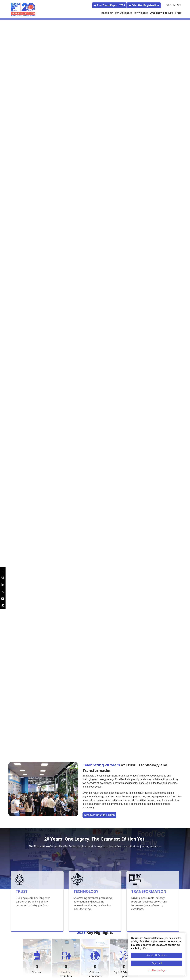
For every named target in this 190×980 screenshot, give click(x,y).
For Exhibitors (123, 13)
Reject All (157, 963)
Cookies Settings (157, 970)
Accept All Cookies (157, 955)
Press (178, 13)
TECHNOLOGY (86, 920)
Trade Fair (107, 13)
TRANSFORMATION (149, 920)
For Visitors (141, 13)
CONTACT (174, 5)
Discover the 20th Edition (99, 815)
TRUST (22, 920)
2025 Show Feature (161, 13)
